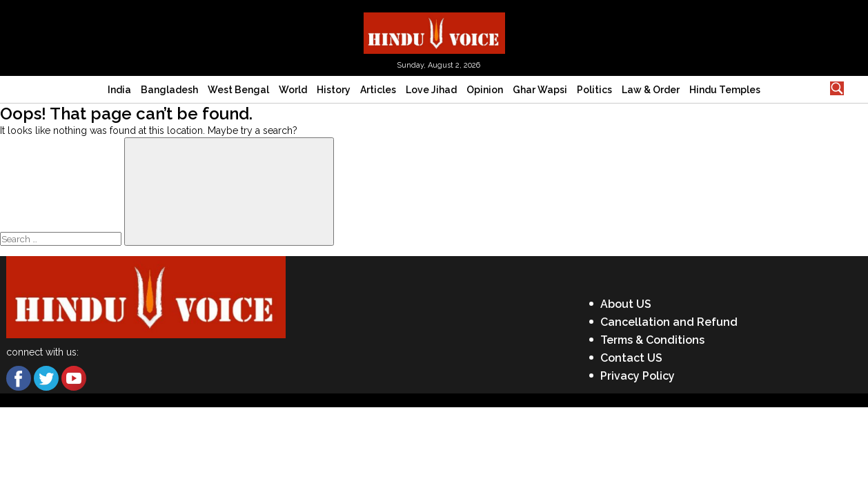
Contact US (631, 358)
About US (626, 304)
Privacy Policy (638, 376)
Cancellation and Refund (669, 322)
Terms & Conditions (652, 340)
